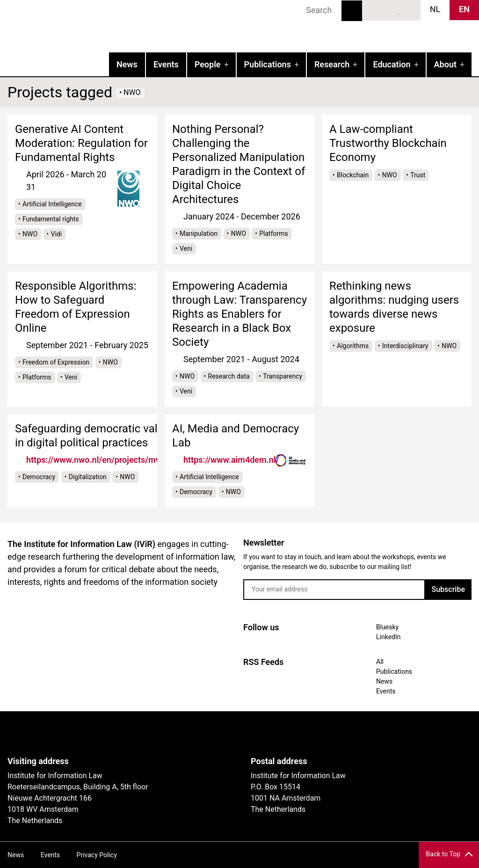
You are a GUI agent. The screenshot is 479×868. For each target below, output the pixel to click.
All (380, 662)
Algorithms (353, 346)
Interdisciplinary (405, 346)
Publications (268, 64)
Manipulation (199, 233)
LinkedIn (392, 10)
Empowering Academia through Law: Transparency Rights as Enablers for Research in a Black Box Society (239, 314)
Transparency (283, 376)
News (127, 64)
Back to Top (443, 854)
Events (166, 64)
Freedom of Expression (56, 362)
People (208, 64)
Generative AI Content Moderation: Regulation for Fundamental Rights (81, 143)
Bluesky (374, 10)
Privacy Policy (97, 855)
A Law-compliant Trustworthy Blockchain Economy (388, 143)
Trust (418, 175)
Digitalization (88, 477)
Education (392, 64)
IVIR (120, 26)
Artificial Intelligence (52, 204)
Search (352, 11)
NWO (30, 234)
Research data (229, 376)
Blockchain (353, 175)
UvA (116, 734)
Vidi (57, 234)
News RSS (408, 10)
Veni (186, 248)
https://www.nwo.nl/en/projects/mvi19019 (106, 460)
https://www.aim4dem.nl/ (231, 460)
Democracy (39, 477)
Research (332, 64)
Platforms (274, 233)
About (445, 64)
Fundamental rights (51, 219)
